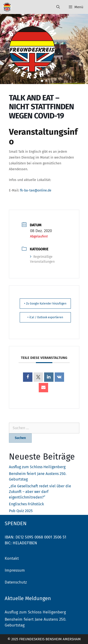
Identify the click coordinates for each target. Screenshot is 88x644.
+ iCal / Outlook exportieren (45, 317)
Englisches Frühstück (26, 504)
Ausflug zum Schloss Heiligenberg (37, 467)
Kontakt (12, 558)
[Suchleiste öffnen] (58, 7)
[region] (44, 49)
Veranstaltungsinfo (43, 137)
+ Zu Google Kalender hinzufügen (45, 304)
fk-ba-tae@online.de (36, 190)
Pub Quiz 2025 (21, 511)
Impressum (15, 570)
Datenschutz (16, 582)
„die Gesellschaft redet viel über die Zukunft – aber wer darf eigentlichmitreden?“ (40, 492)
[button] (42, 81)
